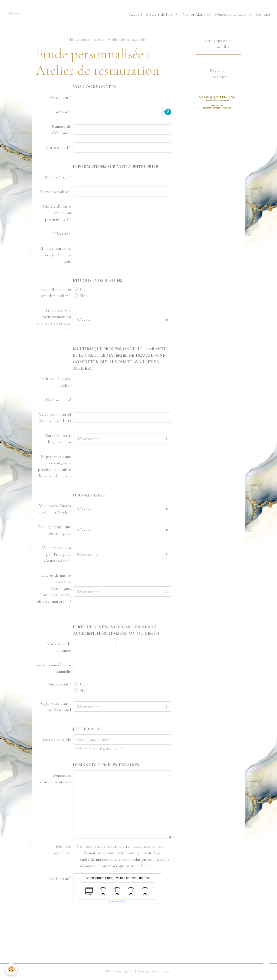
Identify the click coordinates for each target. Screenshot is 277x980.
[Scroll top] (266, 969)
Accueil (135, 15)
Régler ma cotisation (219, 75)
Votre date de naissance (59, 648)
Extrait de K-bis (57, 741)
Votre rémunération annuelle (54, 670)
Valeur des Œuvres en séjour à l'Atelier (54, 510)
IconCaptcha (116, 903)
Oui (83, 290)
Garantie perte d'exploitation (58, 440)
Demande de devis (231, 15)
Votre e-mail (57, 149)
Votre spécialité (54, 193)
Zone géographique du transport (54, 531)
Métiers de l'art (160, 15)
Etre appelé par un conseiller (219, 45)
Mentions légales (118, 972)
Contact (263, 15)
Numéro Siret (56, 178)
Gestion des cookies (156, 972)
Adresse (61, 113)
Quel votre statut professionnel (56, 708)
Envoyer (84, 921)
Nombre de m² (58, 401)
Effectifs (61, 235)
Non (84, 297)
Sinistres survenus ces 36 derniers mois (55, 256)
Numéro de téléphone (61, 131)
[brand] (16, 15)
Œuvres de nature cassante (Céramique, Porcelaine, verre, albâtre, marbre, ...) (54, 590)
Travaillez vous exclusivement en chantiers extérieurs (54, 318)
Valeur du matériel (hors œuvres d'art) (55, 419)
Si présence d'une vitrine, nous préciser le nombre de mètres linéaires (54, 468)
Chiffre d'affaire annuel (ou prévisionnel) (57, 214)
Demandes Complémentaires (55, 780)
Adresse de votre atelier (56, 383)
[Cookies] (11, 969)
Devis (59, 41)
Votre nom (59, 99)
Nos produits (194, 15)
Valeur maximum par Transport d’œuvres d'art (56, 556)
